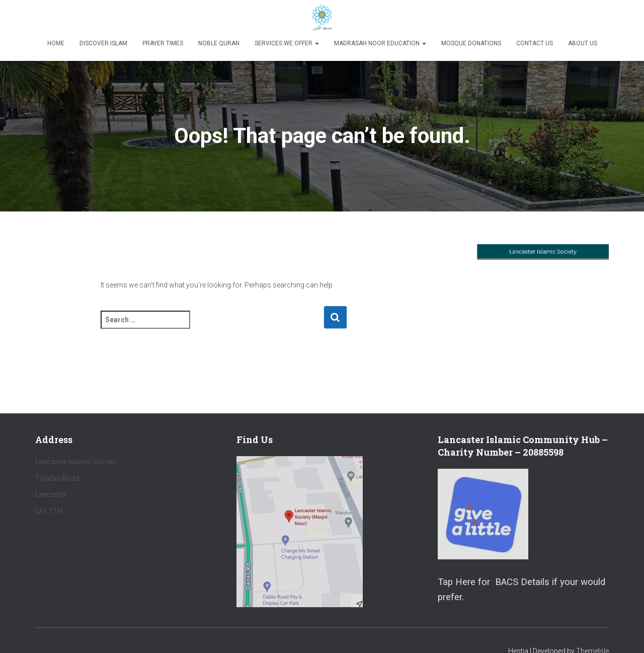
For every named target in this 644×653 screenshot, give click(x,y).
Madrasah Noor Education (380, 43)
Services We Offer (287, 43)
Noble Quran (219, 43)
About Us (583, 43)
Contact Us (535, 43)
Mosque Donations (471, 43)
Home (56, 43)
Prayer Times (163, 43)
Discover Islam (103, 43)
